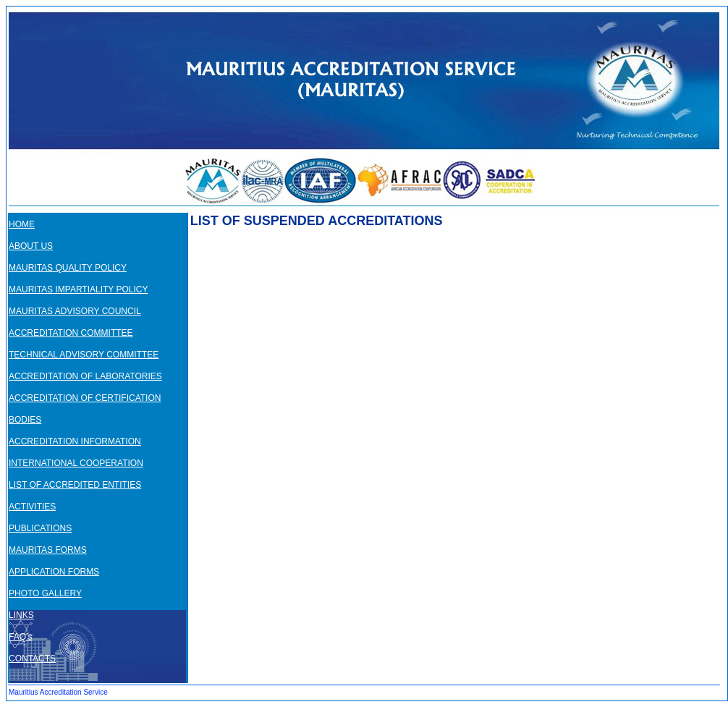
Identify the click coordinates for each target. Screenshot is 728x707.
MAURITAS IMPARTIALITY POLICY (79, 289)
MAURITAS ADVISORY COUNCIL (75, 311)
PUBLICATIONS (40, 528)
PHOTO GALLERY (45, 593)
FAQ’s (20, 637)
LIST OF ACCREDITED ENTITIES (75, 485)
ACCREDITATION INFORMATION (75, 441)
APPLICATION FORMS (54, 572)
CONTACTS (32, 659)
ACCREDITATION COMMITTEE (71, 333)
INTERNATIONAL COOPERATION (76, 463)
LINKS (21, 615)
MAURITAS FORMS (48, 550)
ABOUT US (31, 246)
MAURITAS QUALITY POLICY (68, 268)
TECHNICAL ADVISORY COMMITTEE (84, 355)
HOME (22, 224)
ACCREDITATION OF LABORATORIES (85, 376)
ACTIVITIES (32, 507)
